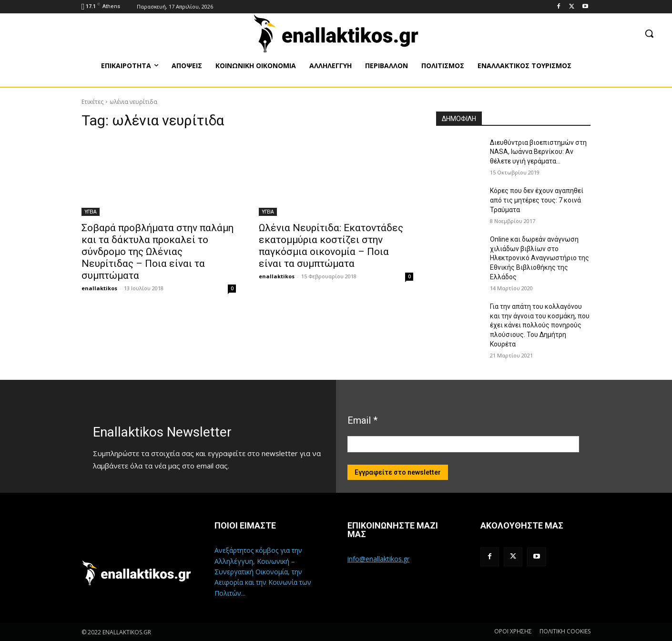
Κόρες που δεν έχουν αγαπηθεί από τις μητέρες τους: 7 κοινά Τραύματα (537, 200)
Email (362, 420)
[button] (649, 33)
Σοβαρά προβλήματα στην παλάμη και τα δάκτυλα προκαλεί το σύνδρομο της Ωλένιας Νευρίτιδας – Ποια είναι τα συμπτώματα (158, 252)
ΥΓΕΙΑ (91, 212)
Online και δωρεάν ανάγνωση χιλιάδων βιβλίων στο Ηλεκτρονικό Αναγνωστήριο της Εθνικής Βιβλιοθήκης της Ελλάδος (540, 258)
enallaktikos (99, 288)
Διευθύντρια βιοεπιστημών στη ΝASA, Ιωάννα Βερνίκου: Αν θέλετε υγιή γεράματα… (538, 152)
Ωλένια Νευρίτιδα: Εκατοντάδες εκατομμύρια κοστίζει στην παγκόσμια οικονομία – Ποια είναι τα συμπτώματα (331, 246)
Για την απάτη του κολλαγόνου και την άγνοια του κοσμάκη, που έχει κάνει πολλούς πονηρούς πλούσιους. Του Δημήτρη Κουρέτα (540, 325)
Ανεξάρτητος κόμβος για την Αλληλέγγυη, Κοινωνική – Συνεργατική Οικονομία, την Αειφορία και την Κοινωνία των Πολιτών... (263, 572)
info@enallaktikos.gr (378, 559)
